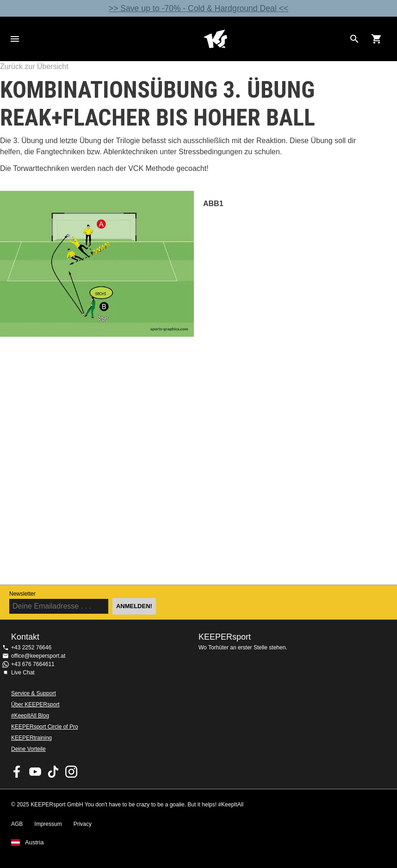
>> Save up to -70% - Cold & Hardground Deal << (198, 8)
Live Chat (23, 673)
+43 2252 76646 (31, 648)
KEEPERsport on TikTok (53, 772)
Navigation (15, 39)
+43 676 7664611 (33, 664)
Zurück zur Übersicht (34, 66)
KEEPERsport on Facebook (17, 772)
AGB (17, 824)
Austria (34, 843)
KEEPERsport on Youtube (35, 772)
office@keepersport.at (38, 656)
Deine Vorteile (28, 749)
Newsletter (22, 594)
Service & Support (34, 693)
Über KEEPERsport (35, 704)
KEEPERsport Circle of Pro (45, 727)
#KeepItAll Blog (30, 716)
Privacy (83, 824)
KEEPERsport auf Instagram (71, 772)
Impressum (48, 824)
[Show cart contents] (377, 39)
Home (215, 39)
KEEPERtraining (31, 738)
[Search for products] (354, 39)
